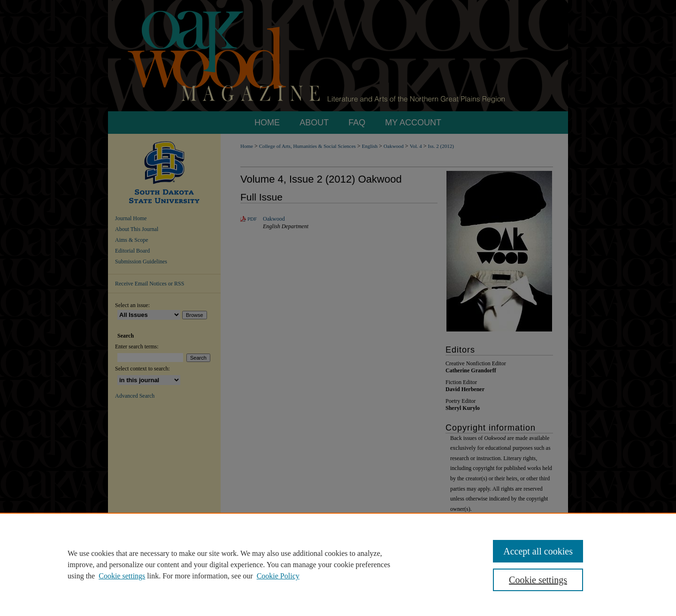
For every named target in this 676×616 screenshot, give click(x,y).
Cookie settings (122, 576)
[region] (338, 564)
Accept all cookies (538, 551)
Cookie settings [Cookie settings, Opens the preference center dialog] (538, 580)
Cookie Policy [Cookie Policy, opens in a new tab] (278, 576)
